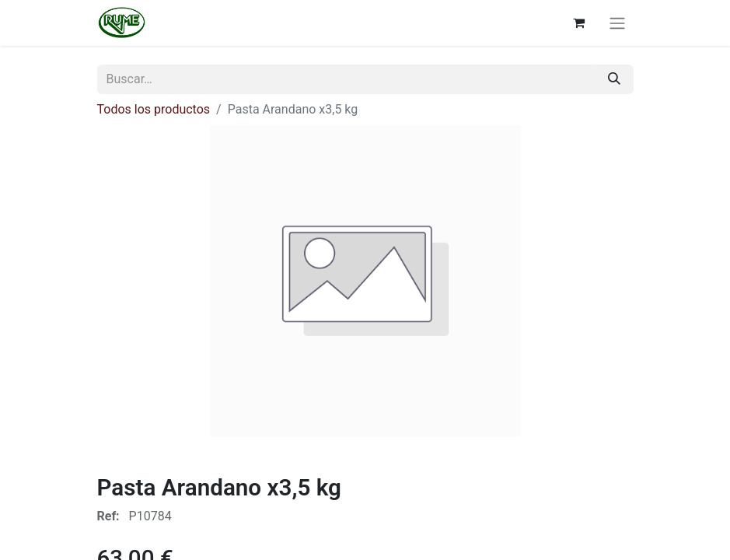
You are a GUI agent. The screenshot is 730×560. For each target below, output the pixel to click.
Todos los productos (154, 109)
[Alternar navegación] (617, 23)
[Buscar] (614, 79)
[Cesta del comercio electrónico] (579, 23)
